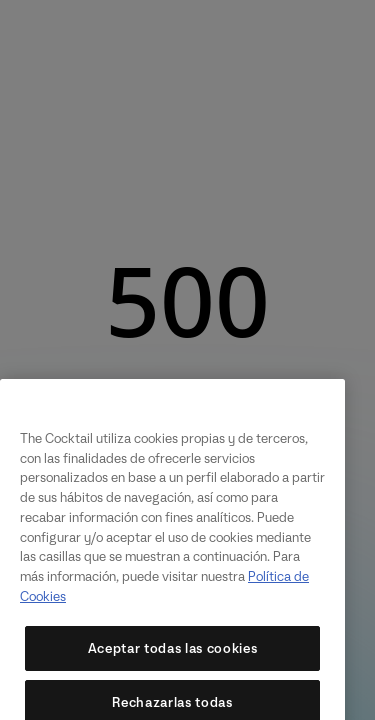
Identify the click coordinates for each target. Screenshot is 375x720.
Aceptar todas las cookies (172, 660)
